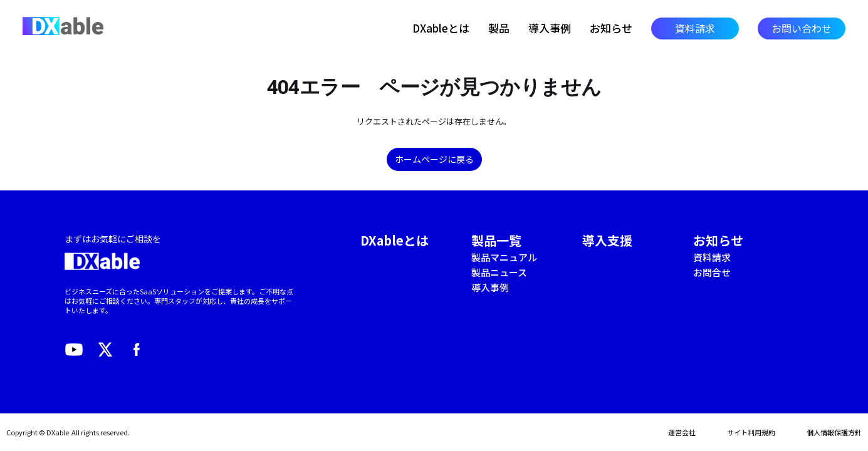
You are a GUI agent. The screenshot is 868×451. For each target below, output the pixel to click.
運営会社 (682, 432)
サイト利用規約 (751, 432)
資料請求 (695, 28)
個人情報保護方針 (834, 432)
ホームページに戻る (434, 159)
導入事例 (550, 28)
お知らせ (611, 28)
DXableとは (441, 28)
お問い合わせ (802, 28)
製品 (499, 28)
